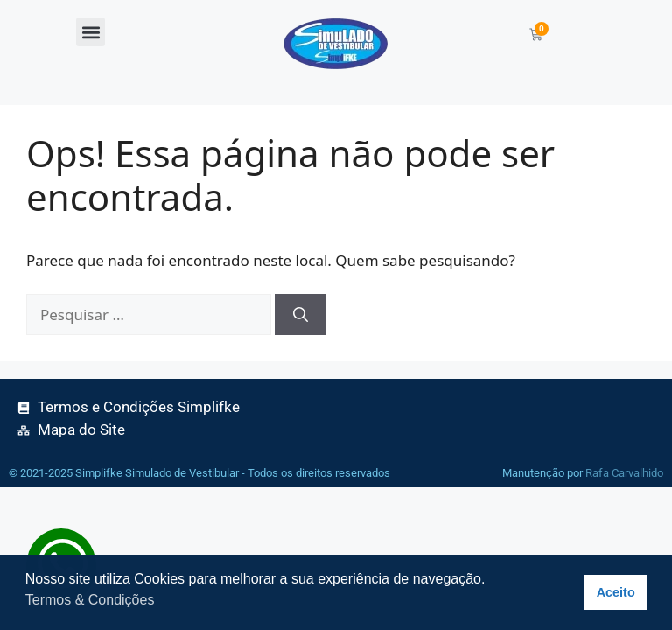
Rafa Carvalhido (624, 473)
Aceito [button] (616, 592)
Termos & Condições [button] (90, 600)
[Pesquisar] (301, 315)
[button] (91, 32)
